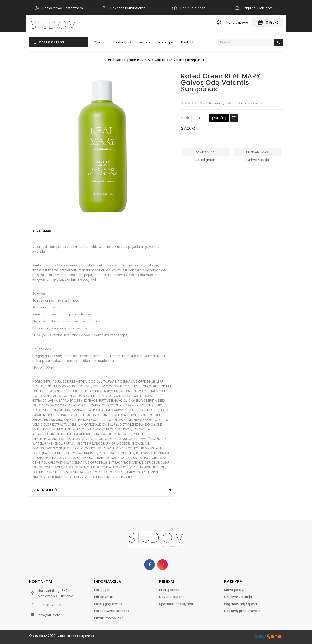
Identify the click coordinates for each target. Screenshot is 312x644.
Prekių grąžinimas (108, 604)
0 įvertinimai (210, 103)
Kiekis (185, 118)
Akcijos (145, 42)
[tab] (102, 231)
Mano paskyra (235, 590)
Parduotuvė (122, 42)
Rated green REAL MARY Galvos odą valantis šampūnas (160, 60)
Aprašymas (42, 231)
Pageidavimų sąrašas (241, 604)
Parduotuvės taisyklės (112, 611)
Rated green (205, 160)
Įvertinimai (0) (45, 490)
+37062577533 (50, 605)
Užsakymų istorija (238, 597)
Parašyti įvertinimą (245, 103)
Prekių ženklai (170, 590)
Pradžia (100, 42)
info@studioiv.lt (50, 615)
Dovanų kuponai (172, 597)
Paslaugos (166, 42)
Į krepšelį (219, 118)
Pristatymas (104, 597)
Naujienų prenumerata (242, 611)
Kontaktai (189, 42)
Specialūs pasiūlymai (176, 604)
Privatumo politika (109, 618)
